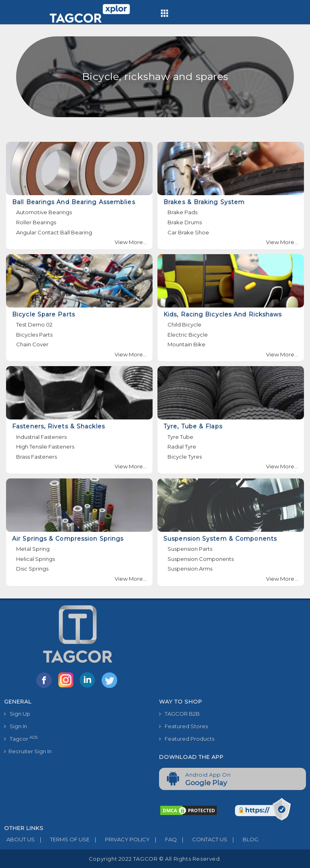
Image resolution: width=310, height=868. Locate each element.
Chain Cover (32, 344)
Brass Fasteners (37, 457)
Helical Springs (36, 559)
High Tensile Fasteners (45, 447)
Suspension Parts (190, 549)
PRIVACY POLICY (120, 839)
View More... (131, 242)
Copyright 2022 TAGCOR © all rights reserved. (155, 859)
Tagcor (21, 738)
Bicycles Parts (34, 335)
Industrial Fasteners (41, 437)
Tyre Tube (180, 437)
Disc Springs (32, 569)
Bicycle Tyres (185, 457)
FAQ (163, 839)
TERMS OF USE (62, 839)
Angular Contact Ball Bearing (54, 232)
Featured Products (187, 739)
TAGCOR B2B (179, 714)
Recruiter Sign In (28, 751)
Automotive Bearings (44, 212)
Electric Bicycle (188, 335)
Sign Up (17, 714)
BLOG (243, 839)
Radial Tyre (182, 447)
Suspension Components (201, 559)
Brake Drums (185, 222)
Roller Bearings (36, 222)
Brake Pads (182, 212)
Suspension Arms (190, 569)
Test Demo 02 (34, 324)
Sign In (16, 726)
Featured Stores (183, 726)
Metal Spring (33, 549)
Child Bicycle (184, 324)
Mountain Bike (186, 344)
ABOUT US (19, 839)
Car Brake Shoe (188, 232)
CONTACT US (202, 839)
